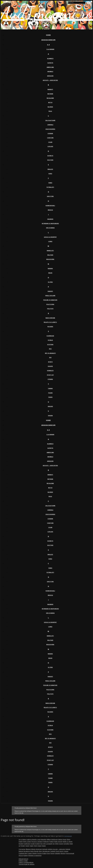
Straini (50, 379)
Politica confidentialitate (26, 862)
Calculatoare (50, 120)
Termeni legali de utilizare (27, 864)
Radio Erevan (50, 318)
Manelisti (50, 251)
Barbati (50, 89)
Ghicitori (50, 196)
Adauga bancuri (48, 40)
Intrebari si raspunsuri (50, 223)
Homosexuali (50, 206)
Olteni (50, 282)
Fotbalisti (50, 187)
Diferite (50, 156)
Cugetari (50, 138)
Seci (50, 349)
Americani (50, 67)
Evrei (50, 174)
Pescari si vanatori (50, 300)
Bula (50, 111)
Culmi (50, 142)
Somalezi (50, 371)
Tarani (50, 388)
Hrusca (50, 210)
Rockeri (50, 327)
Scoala (50, 340)
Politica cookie (23, 861)
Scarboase (50, 336)
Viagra (50, 416)
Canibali (50, 125)
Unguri (50, 406)
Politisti (50, 309)
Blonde (50, 107)
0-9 (48, 45)
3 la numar (50, 49)
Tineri (50, 397)
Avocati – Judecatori (50, 80)
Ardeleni (50, 76)
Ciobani (50, 133)
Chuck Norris (50, 129)
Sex (50, 357)
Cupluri (50, 146)
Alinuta (50, 63)
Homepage (68, 836)
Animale (50, 71)
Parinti (50, 291)
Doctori (50, 160)
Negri (50, 273)
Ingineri (50, 219)
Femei (50, 183)
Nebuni (50, 268)
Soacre (50, 366)
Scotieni (50, 345)
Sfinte (50, 362)
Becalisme (50, 98)
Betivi (50, 102)
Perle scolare (50, 296)
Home (48, 35)
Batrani (50, 94)
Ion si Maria (50, 228)
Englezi (50, 169)
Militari (50, 255)
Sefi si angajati (50, 353)
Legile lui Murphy (50, 237)
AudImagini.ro (47, 13)
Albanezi (50, 59)
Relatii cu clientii (50, 322)
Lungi (50, 241)
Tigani (50, 393)
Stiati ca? (50, 375)
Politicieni (50, 304)
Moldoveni (50, 259)
